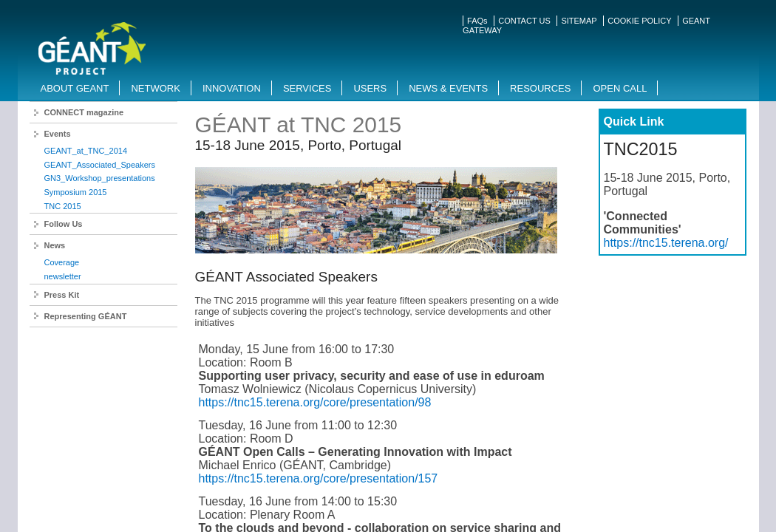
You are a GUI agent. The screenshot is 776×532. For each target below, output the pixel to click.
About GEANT (75, 88)
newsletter (63, 276)
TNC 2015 (63, 206)
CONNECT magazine (84, 112)
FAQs (477, 21)
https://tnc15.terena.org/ (666, 243)
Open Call (620, 88)
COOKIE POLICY (639, 21)
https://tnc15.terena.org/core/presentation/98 (315, 402)
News (55, 245)
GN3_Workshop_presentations (100, 178)
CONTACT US (524, 21)
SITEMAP (579, 21)
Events (58, 134)
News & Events (448, 88)
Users (370, 88)
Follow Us (64, 224)
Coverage (62, 262)
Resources (540, 88)
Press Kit (62, 295)
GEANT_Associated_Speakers (100, 165)
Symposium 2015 (76, 192)
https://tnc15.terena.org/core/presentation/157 (319, 478)
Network (155, 88)
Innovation (232, 88)
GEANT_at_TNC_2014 (86, 151)
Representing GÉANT (86, 316)
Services (307, 88)
